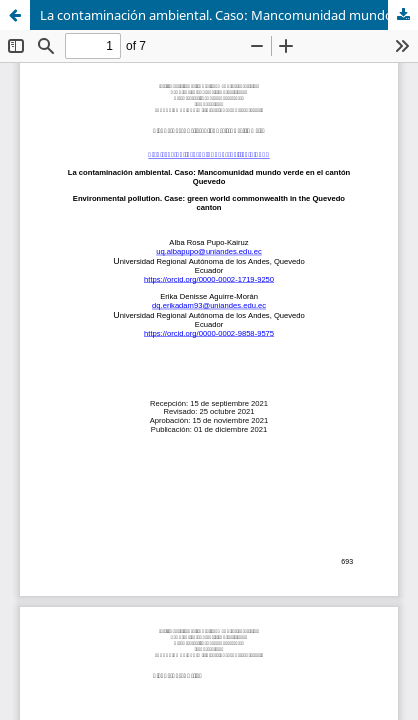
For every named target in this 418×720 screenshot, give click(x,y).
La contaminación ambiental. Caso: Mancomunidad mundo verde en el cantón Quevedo (229, 15)
